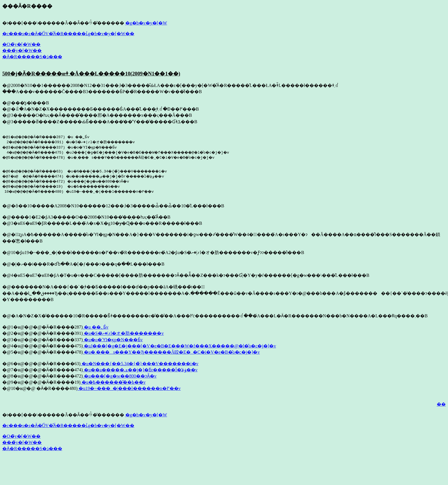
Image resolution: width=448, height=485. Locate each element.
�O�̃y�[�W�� (21, 44)
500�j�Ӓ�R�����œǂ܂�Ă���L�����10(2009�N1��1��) (91, 74)
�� (441, 406)
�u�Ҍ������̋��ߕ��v (113, 384)
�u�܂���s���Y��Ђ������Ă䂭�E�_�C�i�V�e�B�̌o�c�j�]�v (171, 354)
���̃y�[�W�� (22, 50)
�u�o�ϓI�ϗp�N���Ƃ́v (113, 341)
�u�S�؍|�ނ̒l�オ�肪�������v (123, 335)
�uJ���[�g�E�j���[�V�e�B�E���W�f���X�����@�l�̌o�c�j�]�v (179, 348)
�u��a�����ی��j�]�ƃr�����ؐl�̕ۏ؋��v (140, 371)
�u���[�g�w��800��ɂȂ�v (120, 378)
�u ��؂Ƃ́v (96, 329)
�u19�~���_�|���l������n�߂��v (129, 390)
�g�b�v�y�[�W (146, 23)
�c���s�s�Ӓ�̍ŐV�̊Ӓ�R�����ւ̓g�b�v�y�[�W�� (68, 34)
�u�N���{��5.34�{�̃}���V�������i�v (140, 365)
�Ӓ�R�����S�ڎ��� (32, 57)
